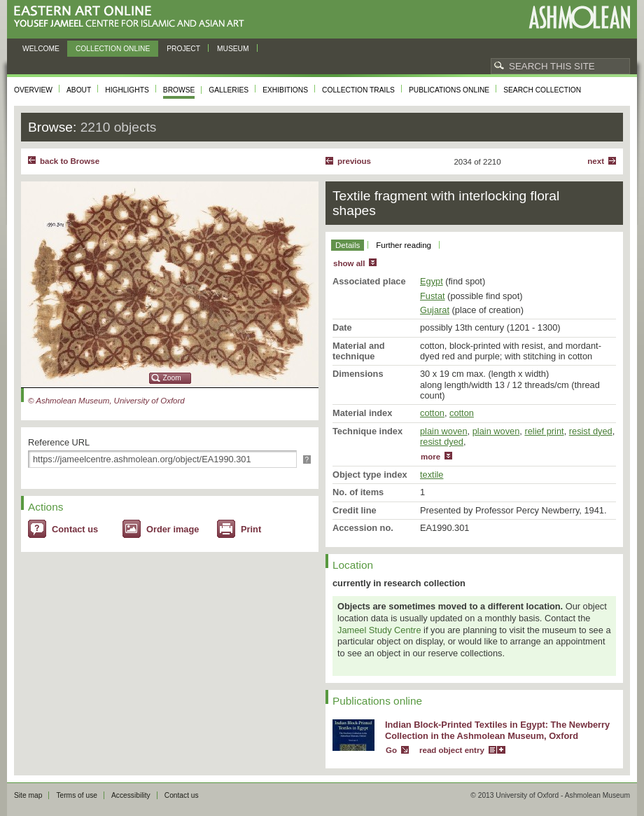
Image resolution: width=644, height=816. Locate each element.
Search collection (542, 90)
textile (432, 475)
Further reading (404, 245)
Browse (179, 90)
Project (183, 49)
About (79, 90)
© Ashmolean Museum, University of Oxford (106, 401)
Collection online (113, 49)
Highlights (127, 90)
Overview (33, 90)
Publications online (449, 90)
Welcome (41, 49)
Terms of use (77, 795)
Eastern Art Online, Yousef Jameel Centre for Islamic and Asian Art (133, 17)
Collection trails (358, 90)
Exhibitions (285, 90)
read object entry (452, 750)
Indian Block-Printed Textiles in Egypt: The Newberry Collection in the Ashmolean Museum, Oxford (497, 731)
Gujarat (435, 310)
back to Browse (70, 161)
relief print (544, 431)
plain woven (444, 431)
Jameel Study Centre (379, 630)
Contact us (75, 529)
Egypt (432, 281)
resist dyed (591, 431)
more (430, 457)
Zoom (172, 378)
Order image (173, 529)
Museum (233, 49)
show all (349, 263)
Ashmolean (579, 17)
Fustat (433, 296)
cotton (432, 413)
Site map (28, 795)
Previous (354, 161)
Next (596, 161)
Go (391, 750)
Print (251, 529)
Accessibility (131, 795)
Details (348, 245)
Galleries (229, 90)
